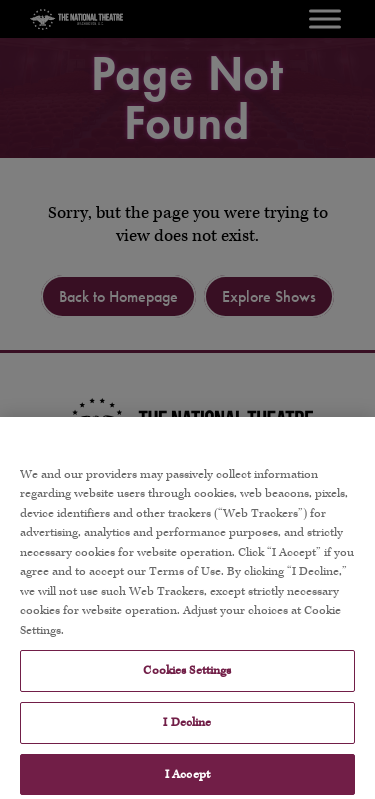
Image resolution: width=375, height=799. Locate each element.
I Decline (187, 734)
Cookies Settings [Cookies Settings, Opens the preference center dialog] (187, 682)
